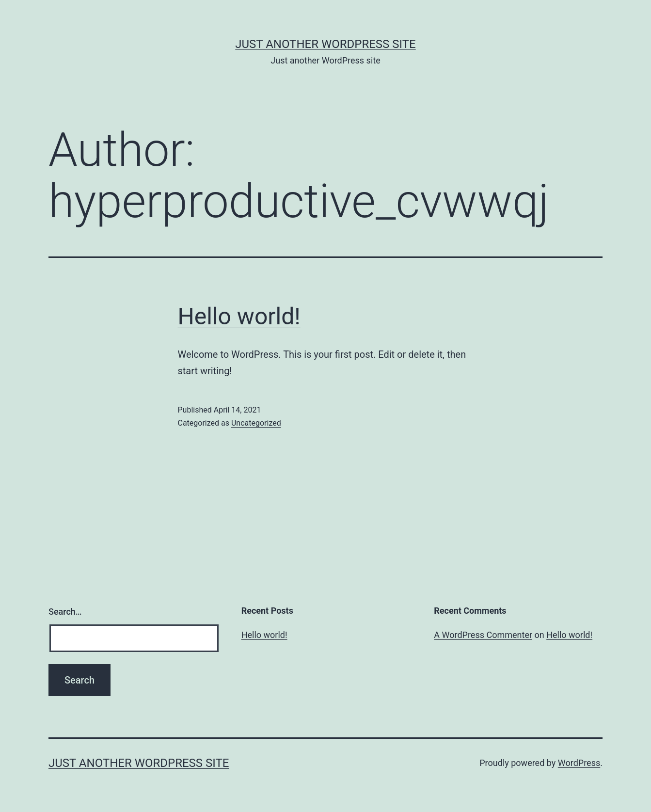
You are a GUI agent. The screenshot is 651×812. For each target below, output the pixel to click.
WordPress (579, 763)
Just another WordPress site (325, 44)
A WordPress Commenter (483, 635)
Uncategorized (256, 423)
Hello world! (239, 316)
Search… (65, 612)
